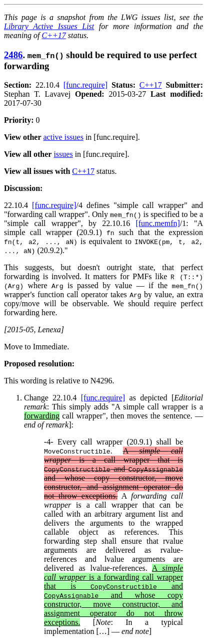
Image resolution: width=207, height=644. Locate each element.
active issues (63, 137)
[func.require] (85, 85)
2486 (13, 55)
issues (63, 154)
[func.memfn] (157, 223)
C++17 (54, 35)
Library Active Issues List (49, 26)
